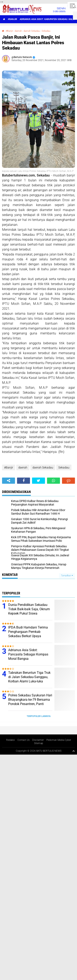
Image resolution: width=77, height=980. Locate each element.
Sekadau (46, 31)
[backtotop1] (74, 751)
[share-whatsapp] (53, 481)
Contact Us (24, 740)
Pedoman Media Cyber (59, 740)
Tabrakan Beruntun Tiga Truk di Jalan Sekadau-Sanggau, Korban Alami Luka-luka (29, 677)
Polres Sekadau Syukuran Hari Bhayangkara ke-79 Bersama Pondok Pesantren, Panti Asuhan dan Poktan (30, 702)
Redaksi (10, 740)
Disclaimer (38, 740)
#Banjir (12, 19)
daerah (18, 31)
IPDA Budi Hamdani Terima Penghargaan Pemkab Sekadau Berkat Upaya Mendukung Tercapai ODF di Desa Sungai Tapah (29, 636)
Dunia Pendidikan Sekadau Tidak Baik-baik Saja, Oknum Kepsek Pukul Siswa (29, 609)
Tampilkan (67, 576)
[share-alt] (9, 481)
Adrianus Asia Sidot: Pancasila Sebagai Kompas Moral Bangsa (28, 654)
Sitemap (39, 743)
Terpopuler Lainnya (39, 716)
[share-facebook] (24, 481)
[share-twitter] (38, 481)
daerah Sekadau (32, 31)
